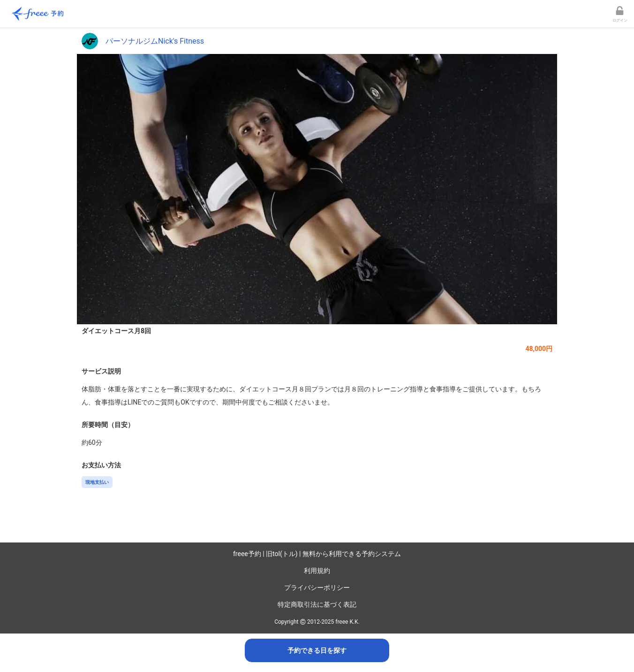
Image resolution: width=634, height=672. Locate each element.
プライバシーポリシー (317, 588)
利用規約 (317, 571)
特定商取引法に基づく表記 (317, 604)
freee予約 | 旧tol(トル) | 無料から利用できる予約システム (317, 554)
